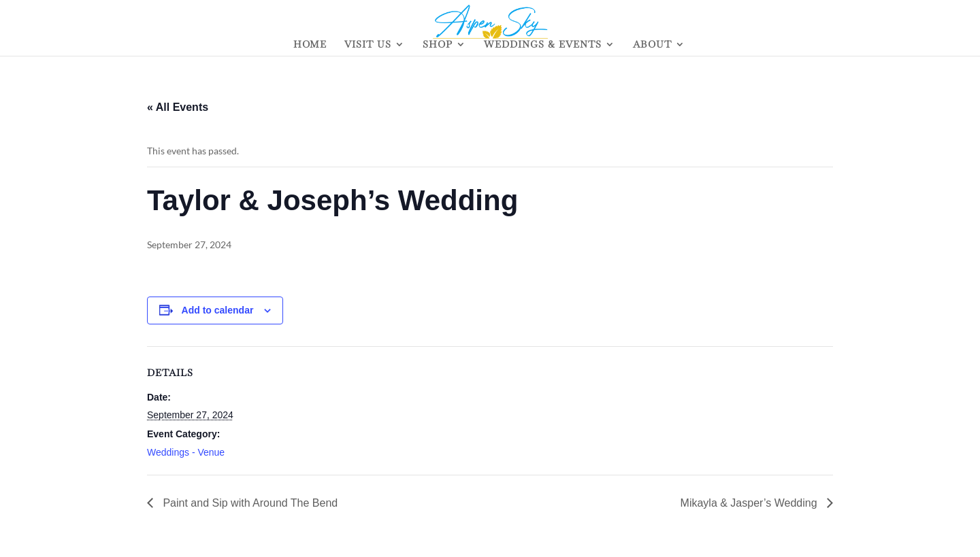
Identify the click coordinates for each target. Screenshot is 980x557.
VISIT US (368, 45)
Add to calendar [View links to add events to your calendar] (218, 310)
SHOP (438, 45)
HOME (310, 45)
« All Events (178, 107)
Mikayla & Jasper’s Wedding (750, 503)
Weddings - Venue (186, 452)
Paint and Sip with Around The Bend (249, 503)
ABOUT (652, 45)
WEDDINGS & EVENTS (543, 45)
